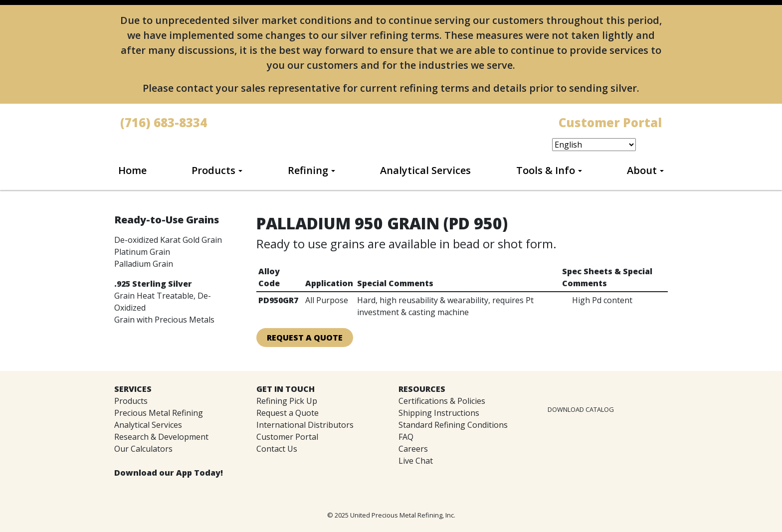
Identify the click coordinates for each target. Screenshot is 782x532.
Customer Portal (287, 437)
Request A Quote (305, 338)
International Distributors (305, 425)
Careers (413, 449)
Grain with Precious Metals (164, 320)
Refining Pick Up (287, 401)
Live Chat (416, 461)
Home (132, 170)
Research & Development (161, 437)
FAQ (406, 437)
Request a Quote (288, 413)
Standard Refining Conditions (453, 425)
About (642, 170)
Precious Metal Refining (159, 413)
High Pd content (602, 300)
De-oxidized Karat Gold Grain (168, 240)
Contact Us (277, 449)
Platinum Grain (142, 252)
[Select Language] (594, 145)
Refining (308, 170)
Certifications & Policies (442, 401)
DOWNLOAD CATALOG (581, 409)
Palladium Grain (144, 264)
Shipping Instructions (439, 413)
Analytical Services (425, 170)
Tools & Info (546, 170)
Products (213, 170)
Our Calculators (143, 449)
